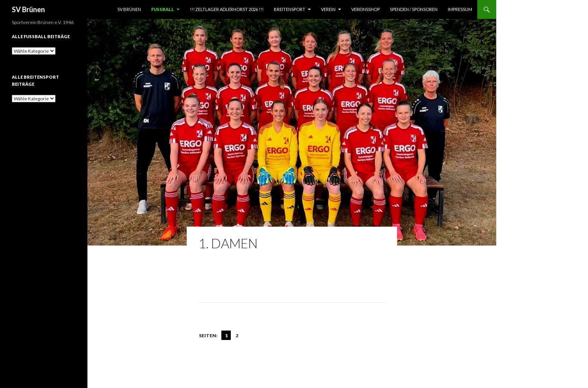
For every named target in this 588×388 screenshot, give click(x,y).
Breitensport (289, 9)
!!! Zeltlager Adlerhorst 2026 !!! (227, 9)
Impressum (460, 9)
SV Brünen (28, 9)
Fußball (163, 9)
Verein (328, 9)
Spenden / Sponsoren (414, 9)
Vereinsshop (365, 9)
